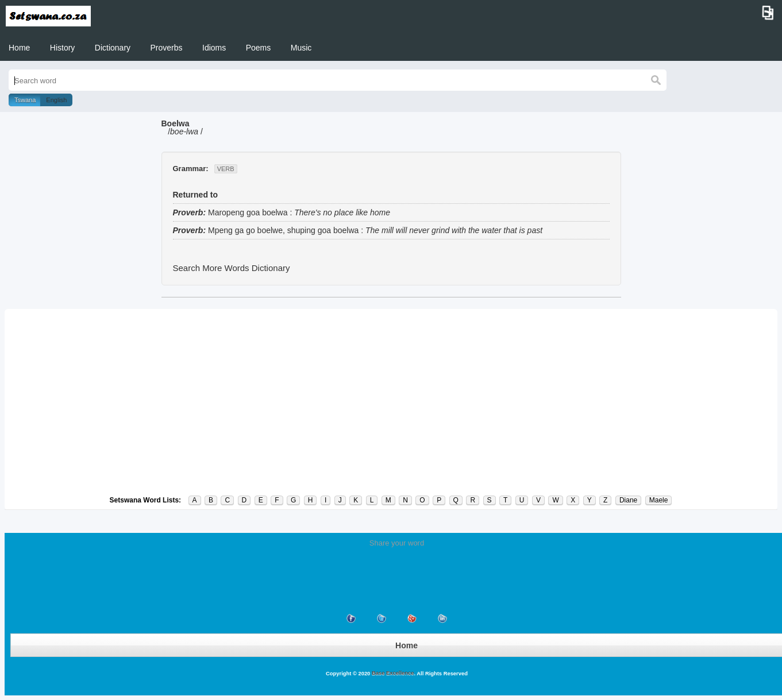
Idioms (214, 48)
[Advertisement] (391, 402)
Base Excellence (392, 673)
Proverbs (167, 48)
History (63, 48)
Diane (628, 500)
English (56, 100)
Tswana (25, 100)
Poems (259, 48)
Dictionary (113, 48)
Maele (659, 500)
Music (301, 48)
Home (19, 48)
